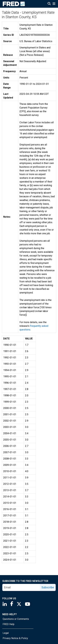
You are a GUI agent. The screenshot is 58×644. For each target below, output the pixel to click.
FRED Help (9, 624)
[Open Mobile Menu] (54, 4)
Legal (6, 633)
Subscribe (48, 587)
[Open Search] (49, 4)
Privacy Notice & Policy (15, 638)
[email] (21, 587)
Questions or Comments (16, 619)
